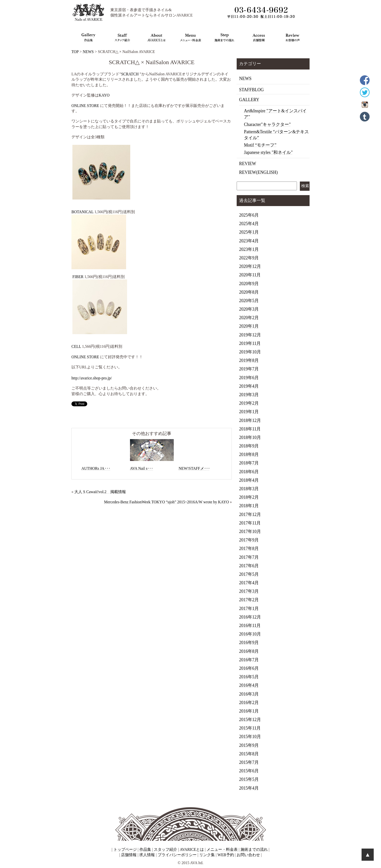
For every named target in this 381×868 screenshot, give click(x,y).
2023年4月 (249, 241)
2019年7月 (249, 369)
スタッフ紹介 (165, 849)
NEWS (88, 52)
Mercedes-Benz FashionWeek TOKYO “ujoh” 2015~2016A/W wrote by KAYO (166, 502)
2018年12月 (250, 420)
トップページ (125, 849)
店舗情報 (129, 855)
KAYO (104, 95)
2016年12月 (250, 617)
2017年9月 (249, 540)
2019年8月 (249, 360)
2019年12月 (250, 335)
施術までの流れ (254, 849)
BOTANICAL (82, 212)
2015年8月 (249, 754)
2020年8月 (249, 292)
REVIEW (248, 164)
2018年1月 (249, 506)
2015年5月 (249, 779)
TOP (75, 52)
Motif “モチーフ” (260, 145)
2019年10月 (250, 352)
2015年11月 (250, 728)
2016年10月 (250, 634)
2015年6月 (249, 771)
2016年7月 (249, 660)
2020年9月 (249, 284)
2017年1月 (249, 608)
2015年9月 (249, 745)
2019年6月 (249, 378)
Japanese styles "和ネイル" (268, 152)
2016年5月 (249, 677)
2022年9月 (249, 258)
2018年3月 (249, 489)
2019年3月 (249, 395)
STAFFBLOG (251, 90)
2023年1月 (249, 249)
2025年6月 (249, 215)
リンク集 (207, 855)
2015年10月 (250, 737)
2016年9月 (249, 642)
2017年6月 (249, 566)
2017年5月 (249, 574)
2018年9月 (249, 446)
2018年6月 (249, 472)
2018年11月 (250, 429)
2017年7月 (249, 557)
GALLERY (249, 100)
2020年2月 (249, 318)
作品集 (145, 849)
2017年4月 (249, 583)
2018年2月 (249, 497)
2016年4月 (249, 685)
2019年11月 (250, 343)
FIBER (78, 277)
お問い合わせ (248, 855)
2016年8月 (249, 651)
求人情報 (147, 855)
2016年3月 (249, 694)
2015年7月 (249, 762)
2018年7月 (249, 463)
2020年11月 (250, 275)
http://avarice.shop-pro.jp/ (92, 378)
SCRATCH (130, 74)
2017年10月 (250, 531)
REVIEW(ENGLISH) (258, 172)
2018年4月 (249, 480)
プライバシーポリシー (177, 855)
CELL (76, 346)
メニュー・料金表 (222, 849)
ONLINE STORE (85, 106)
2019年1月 (249, 412)
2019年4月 (249, 386)
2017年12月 (250, 514)
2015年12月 (250, 720)
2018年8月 (249, 454)
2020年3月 (249, 309)
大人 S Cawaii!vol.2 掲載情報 (100, 492)
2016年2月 (249, 703)
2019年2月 (249, 403)
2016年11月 (250, 625)
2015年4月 (249, 788)
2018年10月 (250, 437)
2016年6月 (249, 668)
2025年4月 (249, 224)
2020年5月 (249, 301)
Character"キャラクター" (267, 124)
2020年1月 (249, 326)
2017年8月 (249, 548)
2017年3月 (249, 591)
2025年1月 (249, 232)
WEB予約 (226, 855)
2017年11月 (250, 523)
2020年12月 (250, 266)
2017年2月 (249, 600)
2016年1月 (249, 711)
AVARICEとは (192, 849)
